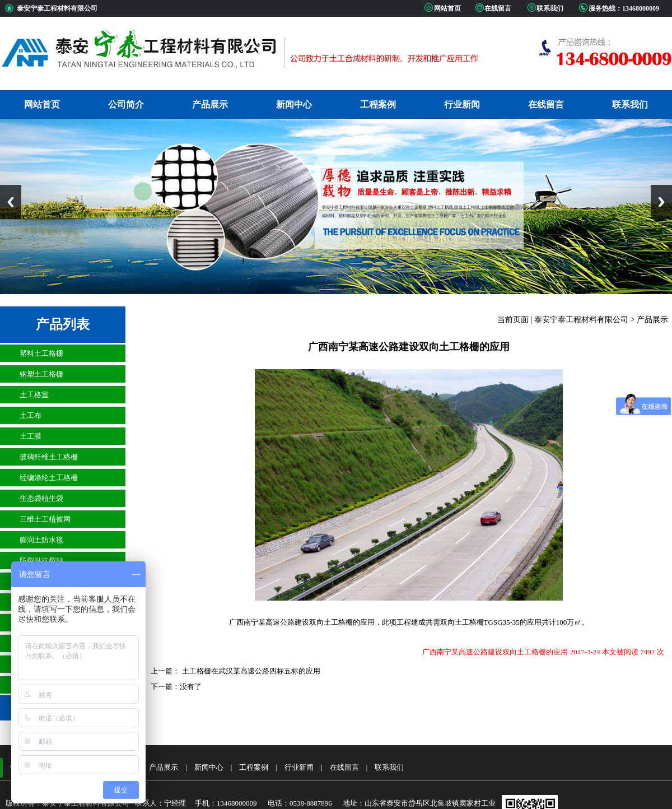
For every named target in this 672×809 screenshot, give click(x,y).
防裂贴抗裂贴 (41, 561)
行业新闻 (462, 104)
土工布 (31, 415)
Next (661, 202)
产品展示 (210, 104)
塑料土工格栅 (41, 353)
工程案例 (378, 104)
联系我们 (630, 104)
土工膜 (31, 436)
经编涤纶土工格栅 (49, 478)
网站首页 (42, 104)
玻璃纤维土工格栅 (49, 457)
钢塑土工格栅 (41, 374)
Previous (11, 202)
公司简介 (126, 104)
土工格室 (34, 395)
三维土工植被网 (45, 519)
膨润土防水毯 (41, 540)
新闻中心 (294, 104)
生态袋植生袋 (41, 498)
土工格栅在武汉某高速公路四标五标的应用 (250, 671)
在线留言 (546, 104)
